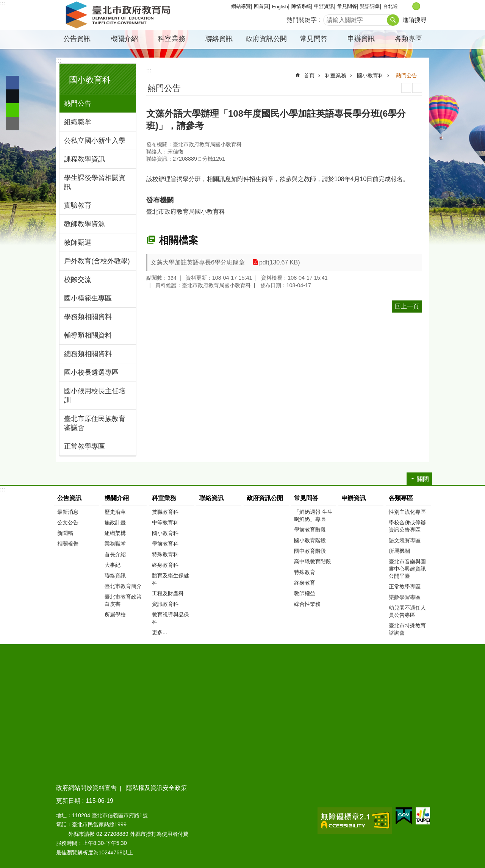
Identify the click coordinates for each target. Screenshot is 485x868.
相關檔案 (178, 240)
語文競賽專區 (405, 540)
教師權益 (305, 593)
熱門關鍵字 (302, 20)
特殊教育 (305, 572)
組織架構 (115, 533)
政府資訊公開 (266, 39)
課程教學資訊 (84, 159)
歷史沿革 (115, 512)
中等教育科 (165, 522)
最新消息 (68, 512)
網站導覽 (241, 6)
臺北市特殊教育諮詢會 (407, 629)
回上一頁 (407, 306)
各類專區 (408, 39)
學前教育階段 (310, 530)
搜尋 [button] (393, 20)
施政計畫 (115, 522)
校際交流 (78, 280)
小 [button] (408, 6)
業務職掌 (115, 544)
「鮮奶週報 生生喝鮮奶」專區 (313, 515)
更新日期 (68, 801)
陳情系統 (301, 6)
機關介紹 (124, 39)
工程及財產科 (168, 593)
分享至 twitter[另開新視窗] (13, 96)
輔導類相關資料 (88, 335)
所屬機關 (399, 551)
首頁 (309, 75)
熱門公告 (78, 103)
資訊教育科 (165, 604)
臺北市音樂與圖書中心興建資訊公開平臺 (407, 569)
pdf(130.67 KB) (280, 262)
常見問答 (347, 6)
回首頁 (261, 6)
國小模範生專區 (88, 298)
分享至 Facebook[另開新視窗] (13, 83)
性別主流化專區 (407, 512)
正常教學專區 (84, 446)
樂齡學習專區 (405, 597)
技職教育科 (165, 512)
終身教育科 (165, 565)
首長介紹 (115, 554)
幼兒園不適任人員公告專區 (407, 611)
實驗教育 (78, 205)
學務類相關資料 (88, 317)
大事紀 (113, 565)
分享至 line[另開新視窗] (13, 110)
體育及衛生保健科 (171, 579)
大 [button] (424, 6)
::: (2, 3)
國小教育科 (90, 80)
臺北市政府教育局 (119, 15)
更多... (160, 632)
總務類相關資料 (88, 354)
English (280, 7)
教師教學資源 (84, 224)
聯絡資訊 (219, 39)
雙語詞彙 (370, 6)
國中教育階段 (310, 551)
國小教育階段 (310, 540)
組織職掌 (78, 122)
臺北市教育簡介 (123, 586)
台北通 (390, 6)
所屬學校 (115, 615)
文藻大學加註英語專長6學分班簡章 (198, 262)
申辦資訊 (324, 6)
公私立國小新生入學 (95, 141)
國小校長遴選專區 (91, 372)
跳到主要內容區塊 (4, 4)
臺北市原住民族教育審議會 (95, 423)
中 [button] (416, 6)
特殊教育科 (165, 554)
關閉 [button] (423, 479)
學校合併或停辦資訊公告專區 (407, 526)
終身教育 (305, 583)
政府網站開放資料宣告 (86, 788)
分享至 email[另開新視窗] (13, 124)
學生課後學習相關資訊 (95, 182)
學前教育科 (165, 544)
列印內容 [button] (406, 88)
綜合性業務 (307, 604)
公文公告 (68, 522)
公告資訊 (77, 39)
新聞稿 (65, 533)
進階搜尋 (415, 20)
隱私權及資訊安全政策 (156, 788)
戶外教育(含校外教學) (97, 261)
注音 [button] (417, 88)
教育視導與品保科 (171, 618)
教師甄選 (78, 242)
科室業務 (172, 39)
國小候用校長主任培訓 (95, 396)
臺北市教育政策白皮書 (123, 600)
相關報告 (68, 544)
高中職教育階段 (313, 561)
